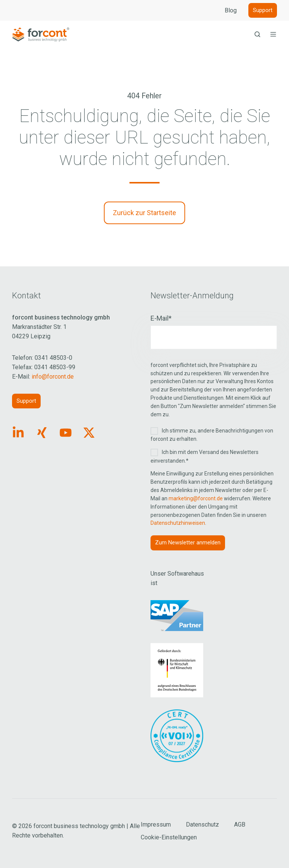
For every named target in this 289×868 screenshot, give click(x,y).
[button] (257, 34)
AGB (240, 824)
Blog (231, 10)
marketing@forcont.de (196, 498)
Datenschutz (202, 824)
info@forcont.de (53, 377)
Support (263, 10)
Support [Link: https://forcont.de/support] (26, 401)
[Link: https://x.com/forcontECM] (89, 433)
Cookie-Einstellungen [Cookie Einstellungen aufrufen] (169, 837)
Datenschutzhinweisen (178, 523)
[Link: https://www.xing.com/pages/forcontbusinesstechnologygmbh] (42, 433)
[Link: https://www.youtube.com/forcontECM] (66, 433)
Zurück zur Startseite (144, 213)
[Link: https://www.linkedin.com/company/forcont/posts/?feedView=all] (18, 433)
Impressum (156, 824)
